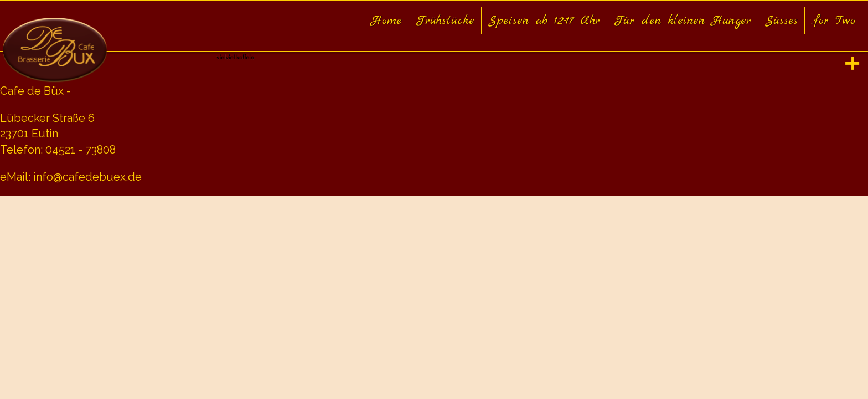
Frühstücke (445, 21)
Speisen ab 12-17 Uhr (544, 21)
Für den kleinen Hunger (683, 21)
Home (386, 21)
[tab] (853, 63)
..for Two (833, 21)
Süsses (781, 21)
